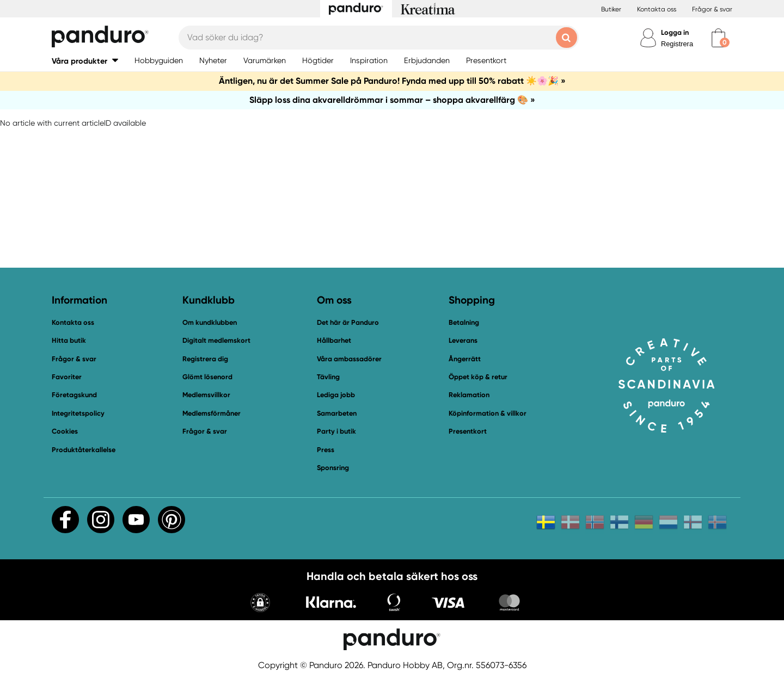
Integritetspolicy (78, 413)
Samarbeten (337, 413)
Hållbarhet (334, 340)
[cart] (718, 38)
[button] (85, 61)
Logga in (675, 32)
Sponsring (333, 468)
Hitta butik (69, 340)
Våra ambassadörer (349, 359)
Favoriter (67, 377)
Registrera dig (205, 359)
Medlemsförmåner (212, 413)
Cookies (65, 431)
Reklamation (469, 395)
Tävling (328, 377)
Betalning (464, 322)
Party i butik (336, 431)
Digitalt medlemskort (216, 340)
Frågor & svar (712, 9)
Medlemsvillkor (206, 395)
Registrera (677, 44)
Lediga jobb (336, 395)
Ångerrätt (465, 359)
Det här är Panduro (348, 322)
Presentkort (468, 431)
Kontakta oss (657, 9)
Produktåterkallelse (84, 450)
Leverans (463, 340)
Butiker (611, 9)
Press (326, 450)
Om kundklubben (210, 322)
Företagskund (74, 395)
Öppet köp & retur (478, 377)
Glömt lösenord (207, 377)
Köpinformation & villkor (488, 413)
